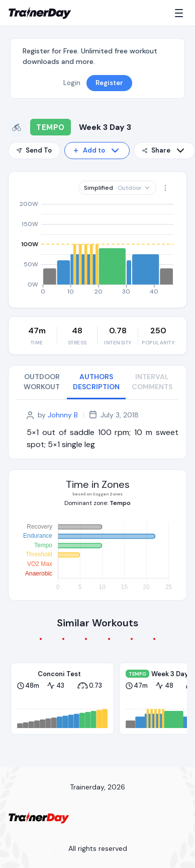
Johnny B (63, 415)
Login (72, 83)
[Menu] (181, 13)
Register (109, 83)
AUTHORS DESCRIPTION (96, 382)
